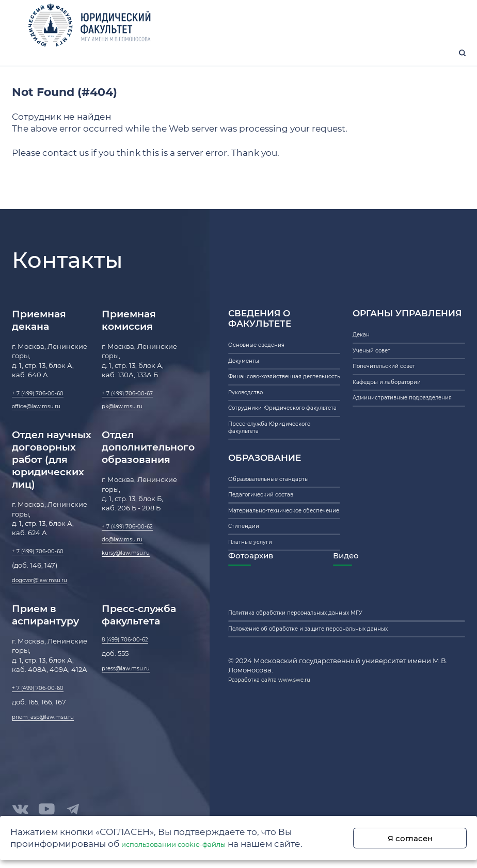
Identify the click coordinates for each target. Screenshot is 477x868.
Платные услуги (256, 630)
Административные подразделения (387, 435)
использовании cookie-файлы (190, 842)
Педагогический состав (269, 560)
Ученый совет (377, 371)
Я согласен (423, 837)
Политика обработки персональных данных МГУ (314, 709)
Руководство (250, 430)
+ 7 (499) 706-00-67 (134, 408)
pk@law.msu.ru (128, 424)
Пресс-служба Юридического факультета (280, 484)
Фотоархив (257, 647)
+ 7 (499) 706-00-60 (45, 408)
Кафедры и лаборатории (396, 411)
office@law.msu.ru (43, 424)
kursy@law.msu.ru (133, 580)
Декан (364, 351)
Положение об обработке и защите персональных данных (331, 729)
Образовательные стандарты (279, 541)
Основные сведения (264, 362)
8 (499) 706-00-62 (131, 667)
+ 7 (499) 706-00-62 (134, 548)
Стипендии (248, 609)
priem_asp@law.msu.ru (52, 748)
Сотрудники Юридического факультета (276, 455)
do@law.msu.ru (128, 564)
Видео (378, 647)
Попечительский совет (393, 391)
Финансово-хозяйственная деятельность (276, 406)
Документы (248, 381)
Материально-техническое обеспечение (276, 585)
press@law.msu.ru (132, 699)
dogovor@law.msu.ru (48, 604)
